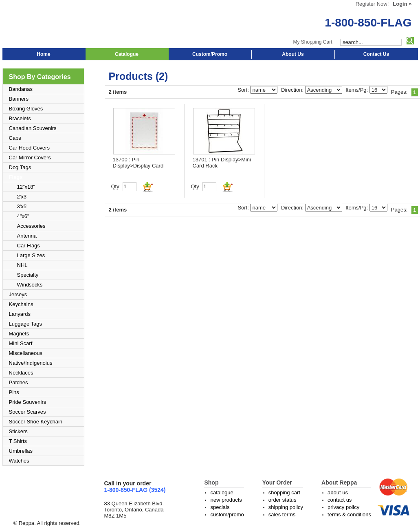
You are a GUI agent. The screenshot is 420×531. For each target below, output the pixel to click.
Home (43, 54)
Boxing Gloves (26, 109)
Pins (14, 392)
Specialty (28, 275)
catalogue (222, 492)
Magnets (19, 334)
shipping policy (286, 507)
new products (226, 500)
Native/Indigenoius (31, 363)
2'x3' (22, 197)
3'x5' (22, 206)
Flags (16, 177)
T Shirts (18, 441)
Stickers (18, 431)
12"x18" (26, 187)
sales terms (282, 514)
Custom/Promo (210, 54)
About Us (293, 54)
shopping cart (284, 492)
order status (283, 500)
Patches (19, 382)
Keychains (21, 304)
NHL (22, 265)
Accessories (31, 226)
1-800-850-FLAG (368, 23)
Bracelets (20, 118)
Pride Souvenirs (28, 402)
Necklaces (21, 373)
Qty (115, 186)
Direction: (293, 90)
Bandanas (21, 89)
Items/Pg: (357, 90)
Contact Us (376, 54)
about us (338, 492)
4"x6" (23, 216)
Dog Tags (20, 167)
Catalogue (127, 54)
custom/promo (227, 514)
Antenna (27, 236)
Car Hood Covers (29, 148)
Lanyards (20, 314)
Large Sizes (31, 255)
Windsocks (30, 285)
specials (220, 507)
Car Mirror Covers (30, 158)
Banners (19, 99)
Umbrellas (21, 451)
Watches (19, 461)
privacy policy (343, 507)
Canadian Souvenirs (33, 128)
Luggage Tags (25, 324)
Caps (15, 138)
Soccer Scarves (27, 412)
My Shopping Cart (312, 42)
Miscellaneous (26, 353)
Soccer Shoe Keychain (36, 422)
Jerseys (18, 294)
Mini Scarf (21, 343)
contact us (340, 500)
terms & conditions (349, 514)
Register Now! (372, 4)
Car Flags (29, 246)
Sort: (244, 90)
